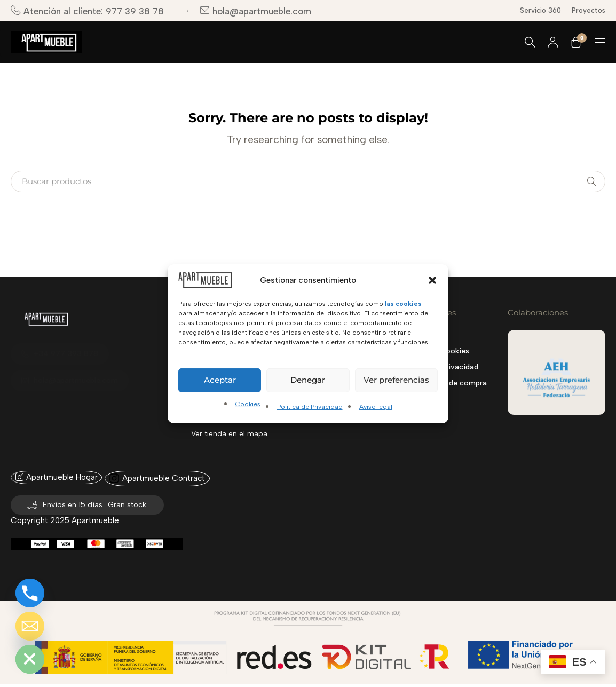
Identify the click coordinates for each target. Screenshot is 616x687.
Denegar (308, 380)
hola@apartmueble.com (255, 11)
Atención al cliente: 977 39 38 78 (87, 11)
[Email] (30, 626)
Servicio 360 (540, 10)
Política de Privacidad (310, 407)
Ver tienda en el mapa (229, 434)
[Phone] (30, 593)
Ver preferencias (396, 380)
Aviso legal (376, 407)
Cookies (248, 404)
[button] (432, 280)
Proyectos (589, 10)
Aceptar (220, 380)
